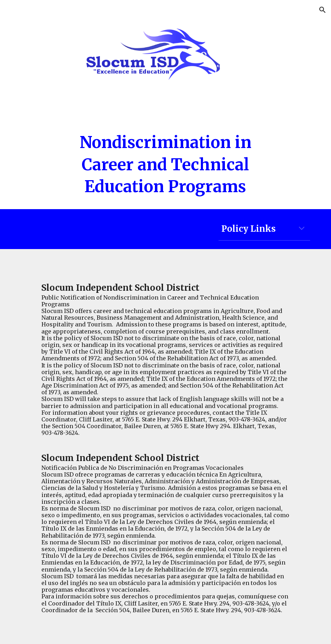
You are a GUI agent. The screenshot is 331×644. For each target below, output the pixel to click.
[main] (165, 165)
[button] (323, 10)
